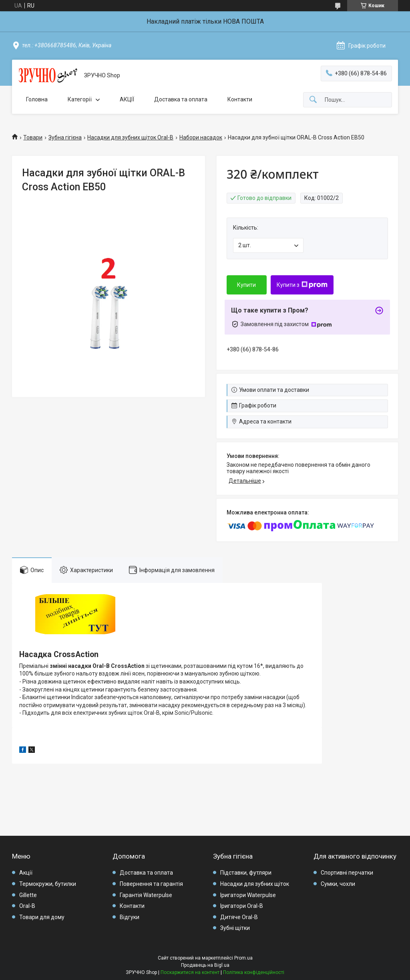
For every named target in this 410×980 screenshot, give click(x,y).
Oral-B (27, 906)
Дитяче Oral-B (239, 917)
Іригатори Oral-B (242, 906)
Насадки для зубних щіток (255, 884)
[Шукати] (313, 100)
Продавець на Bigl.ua (205, 965)
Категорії (80, 99)
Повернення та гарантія (151, 884)
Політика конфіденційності (254, 972)
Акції (26, 873)
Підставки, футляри (246, 873)
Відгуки (130, 917)
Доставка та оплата (181, 99)
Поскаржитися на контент (190, 972)
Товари (33, 137)
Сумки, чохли (338, 884)
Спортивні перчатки (347, 873)
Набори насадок (201, 137)
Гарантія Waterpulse (146, 895)
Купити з (302, 285)
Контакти (240, 99)
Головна (37, 99)
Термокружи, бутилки (48, 884)
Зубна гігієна (65, 137)
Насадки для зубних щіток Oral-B (130, 137)
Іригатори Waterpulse (248, 895)
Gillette (28, 895)
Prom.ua (243, 958)
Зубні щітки (235, 928)
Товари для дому (42, 917)
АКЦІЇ (127, 99)
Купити (246, 285)
